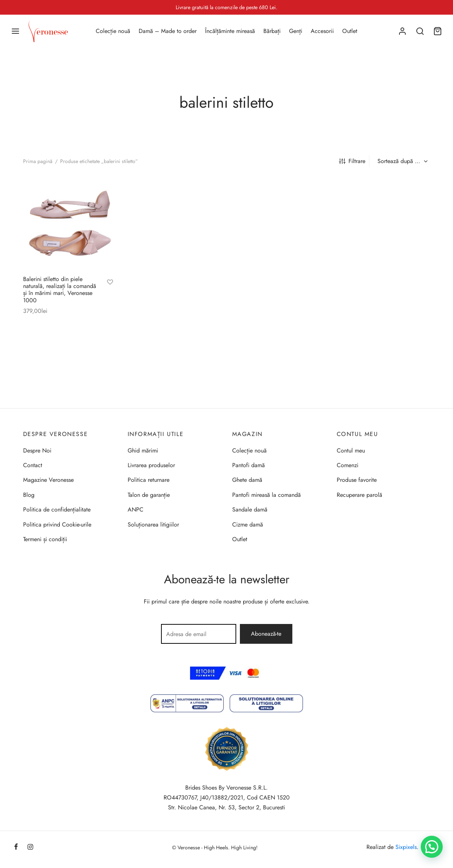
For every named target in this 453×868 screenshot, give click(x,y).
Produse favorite (357, 480)
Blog (29, 495)
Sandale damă (250, 509)
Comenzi (348, 465)
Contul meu (351, 450)
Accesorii (322, 31)
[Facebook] (16, 847)
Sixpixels (406, 847)
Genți (296, 31)
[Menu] (15, 31)
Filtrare (352, 161)
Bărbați (272, 31)
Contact (33, 465)
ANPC (136, 509)
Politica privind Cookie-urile (57, 525)
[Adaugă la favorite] (110, 283)
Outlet (350, 31)
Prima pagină (38, 161)
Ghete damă (247, 480)
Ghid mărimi (143, 450)
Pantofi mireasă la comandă (266, 495)
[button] (432, 847)
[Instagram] (30, 847)
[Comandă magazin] (402, 161)
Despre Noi (37, 450)
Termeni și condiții (45, 539)
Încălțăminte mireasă (230, 31)
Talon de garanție (149, 495)
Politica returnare (149, 480)
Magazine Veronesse (48, 480)
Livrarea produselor (151, 465)
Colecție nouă (113, 31)
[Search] (420, 31)
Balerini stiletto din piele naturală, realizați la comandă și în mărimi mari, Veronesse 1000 (60, 290)
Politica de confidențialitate (57, 509)
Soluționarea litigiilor (153, 525)
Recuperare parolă (359, 495)
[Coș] (438, 31)
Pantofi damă (249, 465)
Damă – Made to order (168, 31)
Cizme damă (248, 525)
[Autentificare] (402, 31)
